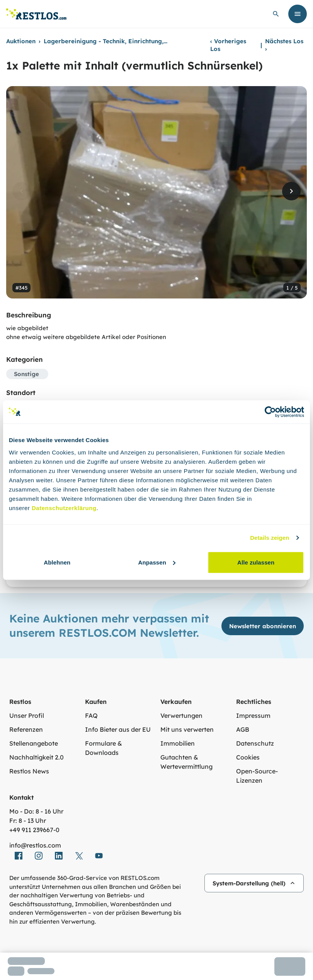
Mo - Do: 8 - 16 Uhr (36, 811)
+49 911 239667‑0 (34, 830)
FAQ (91, 716)
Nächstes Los (284, 45)
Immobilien (178, 743)
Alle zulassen (256, 562)
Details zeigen (270, 538)
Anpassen (157, 562)
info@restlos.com (35, 845)
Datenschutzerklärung (64, 508)
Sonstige (26, 374)
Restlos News (29, 771)
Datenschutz (255, 743)
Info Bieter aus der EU (118, 729)
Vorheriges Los (228, 45)
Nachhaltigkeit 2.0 (37, 757)
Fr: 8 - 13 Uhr (28, 821)
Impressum (253, 716)
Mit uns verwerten (187, 729)
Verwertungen (181, 716)
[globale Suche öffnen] (276, 14)
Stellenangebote (34, 743)
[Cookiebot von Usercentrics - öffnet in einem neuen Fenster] (270, 412)
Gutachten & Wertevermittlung (186, 762)
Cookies (248, 757)
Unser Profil (27, 716)
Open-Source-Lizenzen (257, 776)
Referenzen (26, 729)
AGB (243, 729)
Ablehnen (57, 562)
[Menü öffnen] (298, 14)
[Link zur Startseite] (36, 14)
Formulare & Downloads (104, 748)
